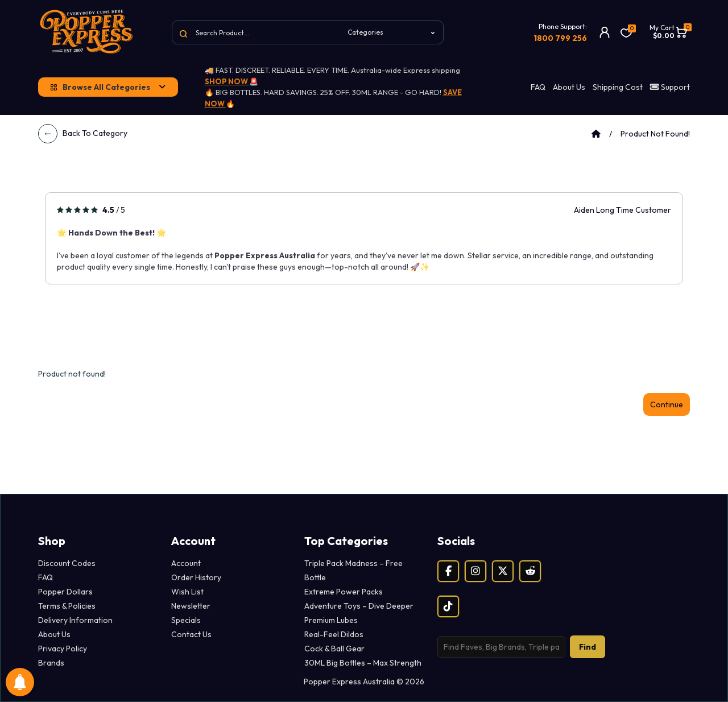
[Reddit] (530, 571)
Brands (51, 663)
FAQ (538, 87)
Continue (667, 404)
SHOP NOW (227, 81)
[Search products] (501, 647)
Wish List (187, 592)
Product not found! (655, 134)
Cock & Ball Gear (334, 649)
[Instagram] (475, 571)
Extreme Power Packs (344, 592)
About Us (569, 87)
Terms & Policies (67, 606)
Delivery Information (75, 620)
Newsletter (191, 606)
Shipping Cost (618, 87)
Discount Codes (67, 563)
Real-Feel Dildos (334, 634)
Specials (186, 620)
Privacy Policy (63, 649)
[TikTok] (448, 606)
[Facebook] (448, 571)
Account (186, 563)
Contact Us (191, 634)
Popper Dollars (65, 592)
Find (588, 647)
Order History (196, 577)
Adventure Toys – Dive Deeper (359, 606)
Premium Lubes (331, 620)
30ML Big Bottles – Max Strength (363, 663)
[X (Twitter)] (503, 571)
